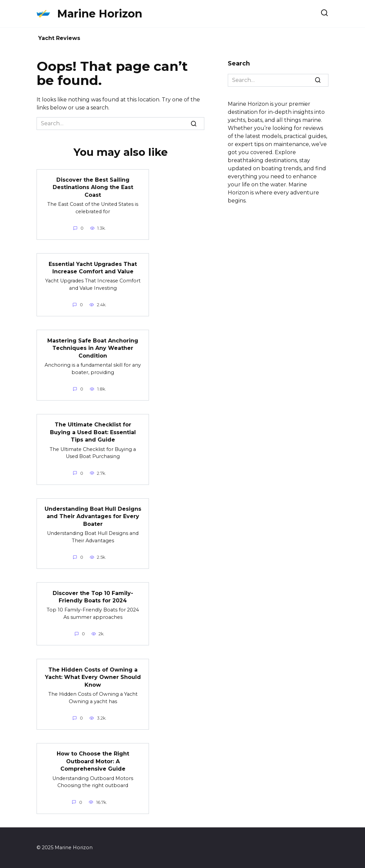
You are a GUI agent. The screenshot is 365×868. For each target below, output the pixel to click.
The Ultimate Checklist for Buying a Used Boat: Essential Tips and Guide (93, 432)
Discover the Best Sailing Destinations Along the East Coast (93, 187)
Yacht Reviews (59, 38)
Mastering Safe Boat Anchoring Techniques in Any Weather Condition (93, 348)
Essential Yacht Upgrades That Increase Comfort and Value (93, 267)
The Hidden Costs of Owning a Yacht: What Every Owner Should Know (93, 677)
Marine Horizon (100, 14)
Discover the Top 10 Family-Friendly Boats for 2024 (93, 597)
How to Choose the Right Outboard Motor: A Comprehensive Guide (93, 761)
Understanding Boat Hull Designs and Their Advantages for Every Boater (93, 516)
